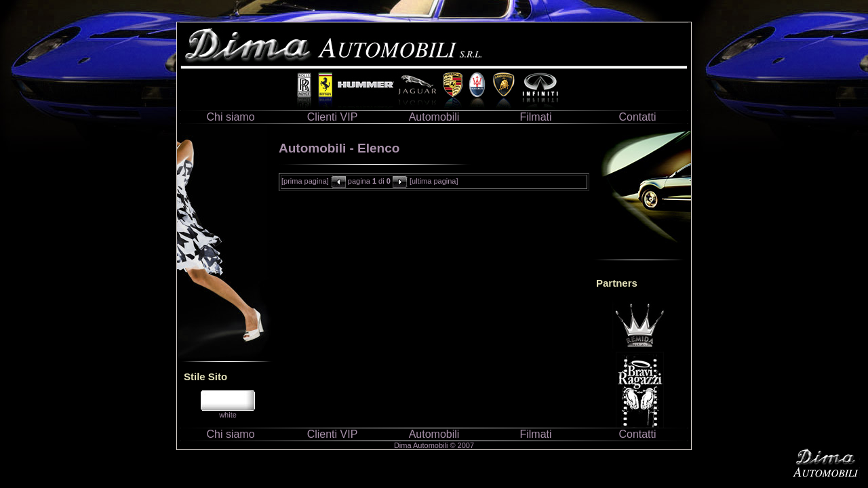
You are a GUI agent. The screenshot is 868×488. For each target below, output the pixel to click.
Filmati (535, 117)
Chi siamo (230, 117)
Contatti (637, 117)
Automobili (434, 117)
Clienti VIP (333, 117)
